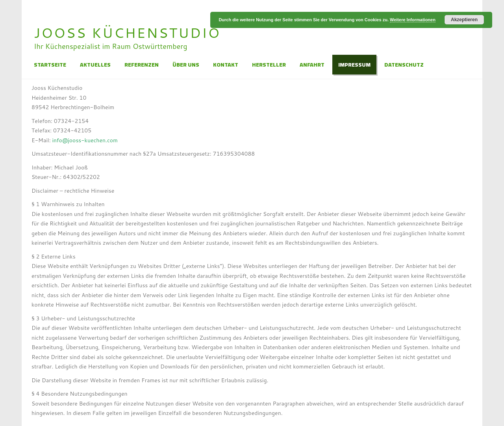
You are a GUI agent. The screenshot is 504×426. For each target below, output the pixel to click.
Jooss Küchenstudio (127, 33)
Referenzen (142, 65)
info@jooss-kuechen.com (85, 140)
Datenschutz (404, 65)
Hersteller (269, 65)
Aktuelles (95, 65)
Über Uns (186, 65)
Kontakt (226, 65)
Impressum (354, 65)
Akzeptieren (464, 20)
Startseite (50, 65)
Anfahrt (312, 65)
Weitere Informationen (413, 20)
